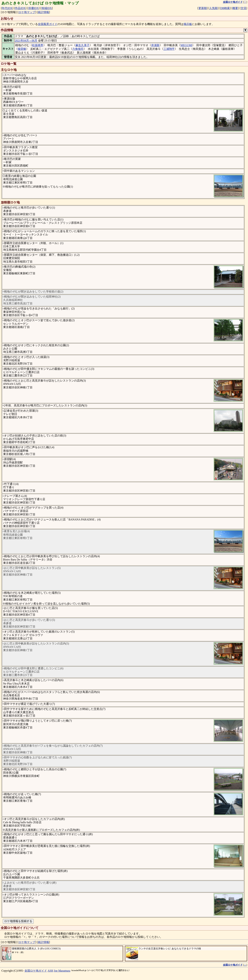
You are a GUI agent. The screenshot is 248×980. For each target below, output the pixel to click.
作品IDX (20, 8)
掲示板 (188, 24)
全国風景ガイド (48, 24)
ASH (50, 971)
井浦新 (155, 45)
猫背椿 (22, 49)
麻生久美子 (82, 45)
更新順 (203, 8)
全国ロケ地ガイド (36, 971)
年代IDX (7, 8)
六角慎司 (78, 49)
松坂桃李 (38, 45)
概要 (235, 8)
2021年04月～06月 (26, 40)
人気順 (213, 8)
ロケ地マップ (27, 12)
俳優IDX (33, 8)
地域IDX (47, 8)
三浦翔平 (169, 49)
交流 (243, 8)
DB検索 (225, 8)
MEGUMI (186, 45)
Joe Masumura (62, 971)
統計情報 (43, 12)
